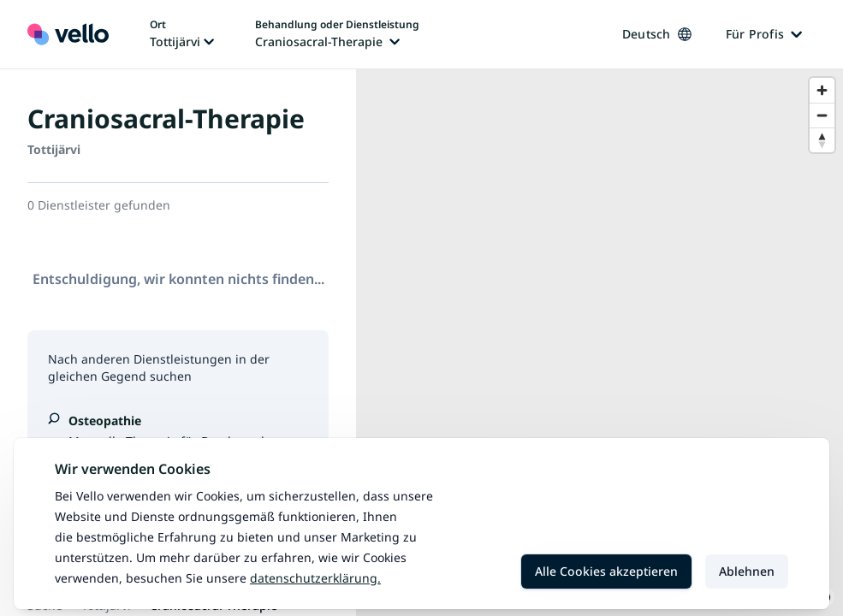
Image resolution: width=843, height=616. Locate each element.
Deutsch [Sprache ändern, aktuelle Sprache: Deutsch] (657, 34)
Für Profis (764, 34)
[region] (600, 343)
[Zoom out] (822, 115)
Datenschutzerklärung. (315, 578)
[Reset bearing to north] (822, 140)
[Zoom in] (822, 90)
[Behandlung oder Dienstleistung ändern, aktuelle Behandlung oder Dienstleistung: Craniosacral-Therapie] (337, 34)
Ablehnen (747, 571)
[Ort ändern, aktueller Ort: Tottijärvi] (182, 34)
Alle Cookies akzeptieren (606, 571)
